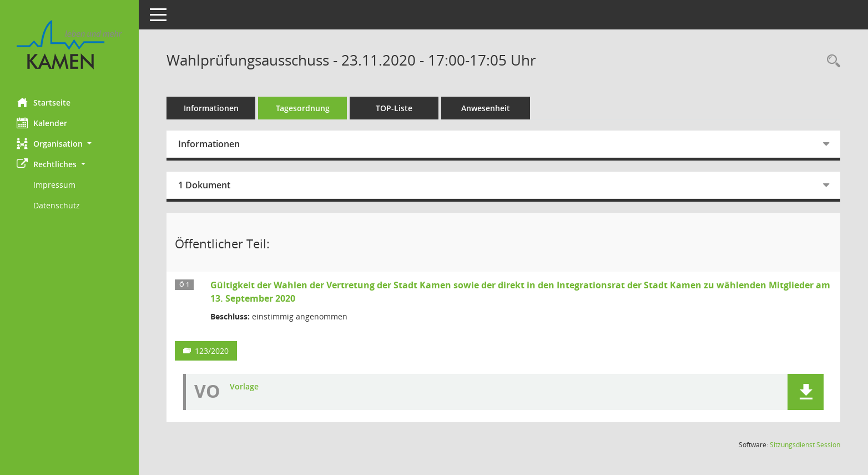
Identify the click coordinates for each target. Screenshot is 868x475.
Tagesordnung (303, 108)
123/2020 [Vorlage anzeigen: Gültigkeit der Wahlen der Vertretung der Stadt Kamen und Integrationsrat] (212, 351)
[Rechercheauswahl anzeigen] (831, 61)
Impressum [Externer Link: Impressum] (54, 185)
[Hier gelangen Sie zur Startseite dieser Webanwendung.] (69, 45)
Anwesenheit (486, 108)
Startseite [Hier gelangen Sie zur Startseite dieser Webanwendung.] (44, 102)
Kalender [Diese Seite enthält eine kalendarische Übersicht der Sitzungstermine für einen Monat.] (42, 123)
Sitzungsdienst (805, 445)
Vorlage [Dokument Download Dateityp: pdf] (244, 387)
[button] (69, 144)
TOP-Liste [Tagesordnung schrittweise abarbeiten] (394, 108)
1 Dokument (204, 185)
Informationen (211, 108)
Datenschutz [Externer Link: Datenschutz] (57, 205)
